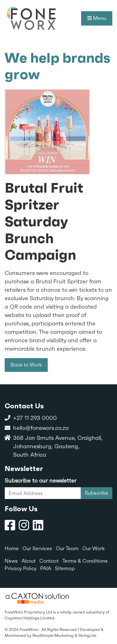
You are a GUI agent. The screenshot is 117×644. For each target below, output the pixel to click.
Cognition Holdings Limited (29, 618)
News (11, 561)
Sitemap (65, 568)
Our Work (93, 548)
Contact (49, 561)
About (29, 561)
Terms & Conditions (85, 561)
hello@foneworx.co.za (41, 428)
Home (12, 548)
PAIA (46, 568)
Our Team (67, 548)
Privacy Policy (21, 568)
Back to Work (26, 365)
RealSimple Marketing (53, 635)
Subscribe (97, 493)
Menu (97, 18)
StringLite (87, 635)
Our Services (37, 548)
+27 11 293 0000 (35, 418)
